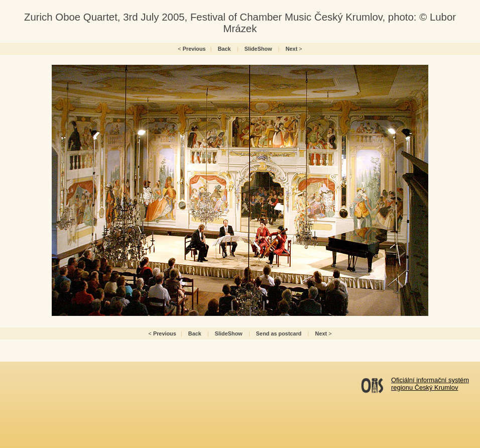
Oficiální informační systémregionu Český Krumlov (430, 384)
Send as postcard (279, 333)
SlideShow (258, 49)
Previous (194, 49)
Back (224, 49)
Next (292, 49)
